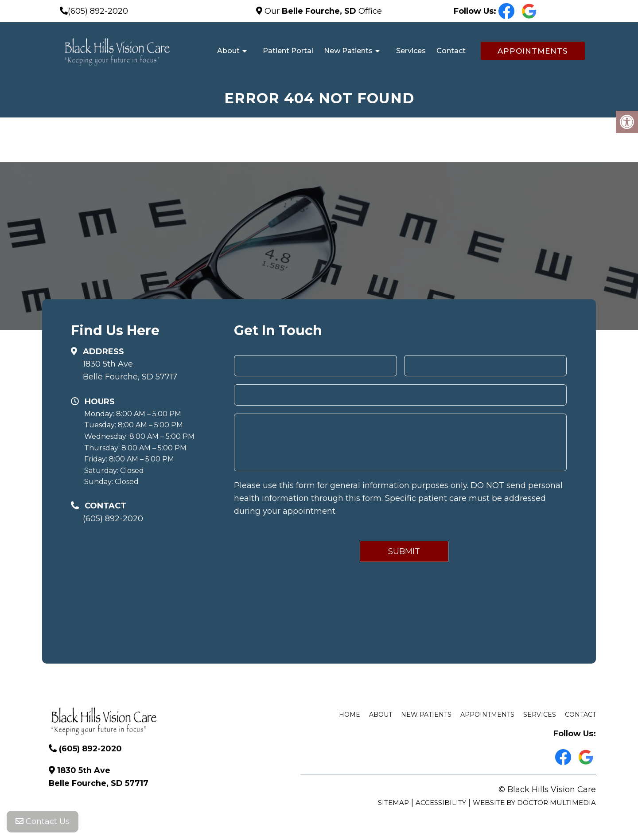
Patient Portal (288, 51)
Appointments (533, 51)
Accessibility (441, 803)
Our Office (322, 11)
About (228, 51)
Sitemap (393, 803)
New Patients (348, 51)
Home (350, 715)
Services (411, 51)
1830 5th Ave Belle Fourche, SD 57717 (130, 370)
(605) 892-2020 (98, 11)
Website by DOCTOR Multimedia (534, 803)
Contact (451, 51)
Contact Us (43, 822)
